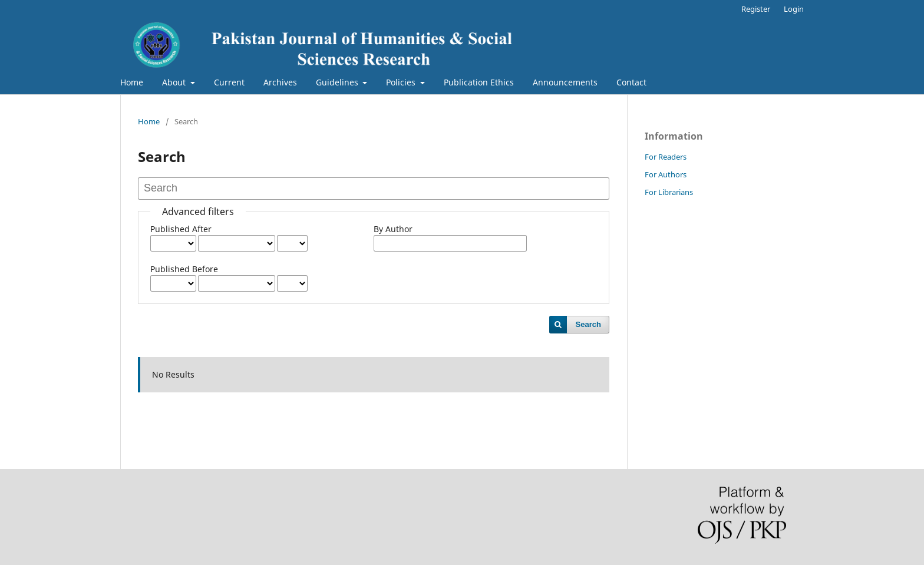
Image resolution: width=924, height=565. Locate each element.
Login (794, 9)
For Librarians (669, 192)
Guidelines (338, 82)
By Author (393, 229)
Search (588, 324)
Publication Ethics (479, 82)
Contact (631, 82)
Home (132, 82)
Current (229, 82)
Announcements (565, 82)
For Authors (666, 174)
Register (756, 9)
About (175, 82)
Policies (402, 82)
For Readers (666, 157)
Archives (280, 82)
